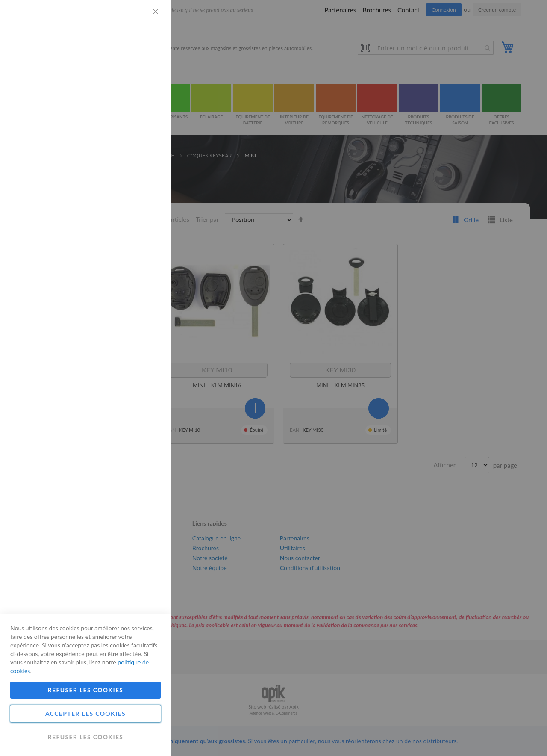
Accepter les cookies (85, 713)
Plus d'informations (135, 79)
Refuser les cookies (86, 690)
